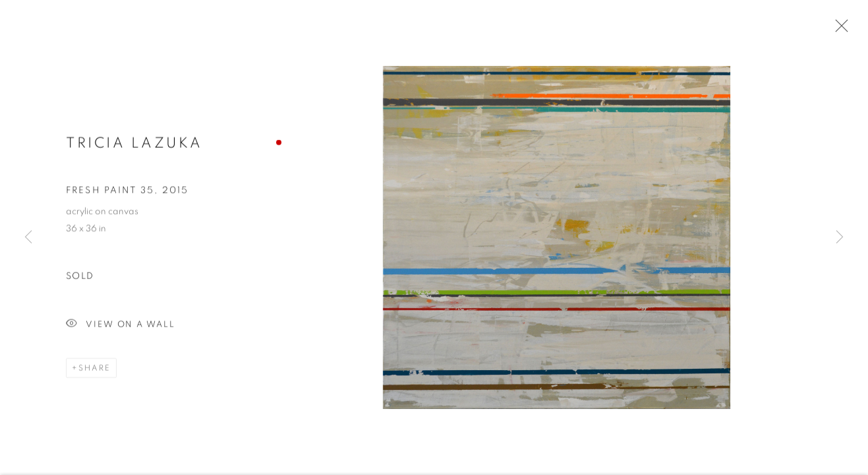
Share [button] (95, 369)
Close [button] (838, 30)
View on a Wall (121, 326)
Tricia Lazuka (134, 143)
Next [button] (840, 237)
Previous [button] (28, 237)
